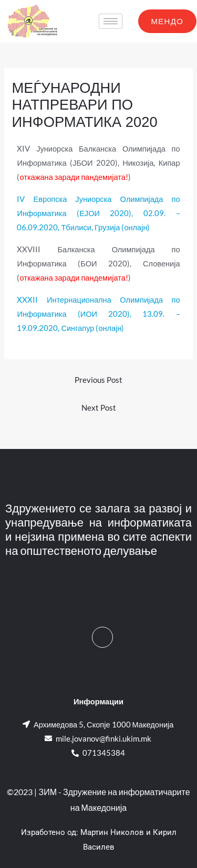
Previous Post (98, 380)
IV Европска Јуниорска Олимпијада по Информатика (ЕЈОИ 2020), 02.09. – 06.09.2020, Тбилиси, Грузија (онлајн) (98, 213)
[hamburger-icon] (111, 21)
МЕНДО (168, 21)
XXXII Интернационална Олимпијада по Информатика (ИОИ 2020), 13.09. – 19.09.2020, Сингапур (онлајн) (98, 314)
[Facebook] (102, 637)
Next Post (99, 408)
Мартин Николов (112, 832)
